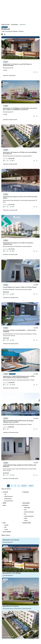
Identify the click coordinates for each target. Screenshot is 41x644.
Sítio (5, 527)
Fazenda (6, 525)
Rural (4, 523)
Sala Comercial (8, 499)
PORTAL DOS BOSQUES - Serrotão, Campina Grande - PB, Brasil (17, 290)
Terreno (26, 521)
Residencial (26, 505)
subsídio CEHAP (27, 523)
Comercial (5, 492)
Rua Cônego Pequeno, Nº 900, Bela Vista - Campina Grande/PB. (17, 156)
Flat (25, 514)
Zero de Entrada (7, 532)
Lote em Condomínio (29, 516)
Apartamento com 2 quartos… (11, 540)
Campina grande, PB (8, 68)
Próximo (24, 486)
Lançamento (26, 492)
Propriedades (15, 25)
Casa (25, 510)
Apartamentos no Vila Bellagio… (12, 573)
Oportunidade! (26, 503)
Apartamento (27, 508)
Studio (26, 518)
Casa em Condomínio (29, 512)
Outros (5, 505)
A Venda (6, 62)
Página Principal (5, 25)
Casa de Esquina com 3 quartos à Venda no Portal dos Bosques (20, 287)
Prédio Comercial (8, 496)
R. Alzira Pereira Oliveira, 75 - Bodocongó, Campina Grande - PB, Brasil (19, 380)
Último (31, 486)
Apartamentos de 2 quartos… (11, 606)
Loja (5, 494)
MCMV (4, 503)
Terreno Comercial (9, 501)
